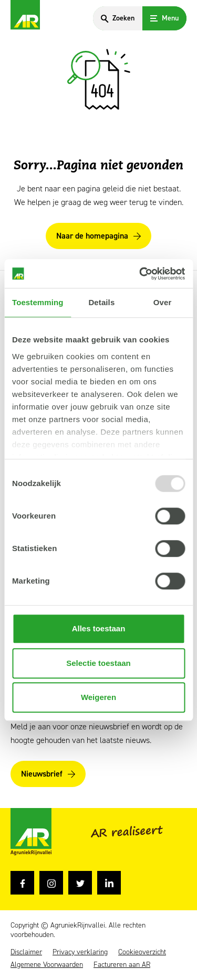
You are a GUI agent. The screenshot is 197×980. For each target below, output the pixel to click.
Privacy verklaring (80, 952)
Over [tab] (163, 302)
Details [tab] (101, 302)
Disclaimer (26, 952)
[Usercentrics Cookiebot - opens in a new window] (140, 274)
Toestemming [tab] (38, 302)
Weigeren (98, 697)
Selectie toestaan (98, 663)
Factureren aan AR (122, 965)
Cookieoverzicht (142, 952)
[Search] (118, 18)
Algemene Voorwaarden (47, 965)
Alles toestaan (99, 628)
